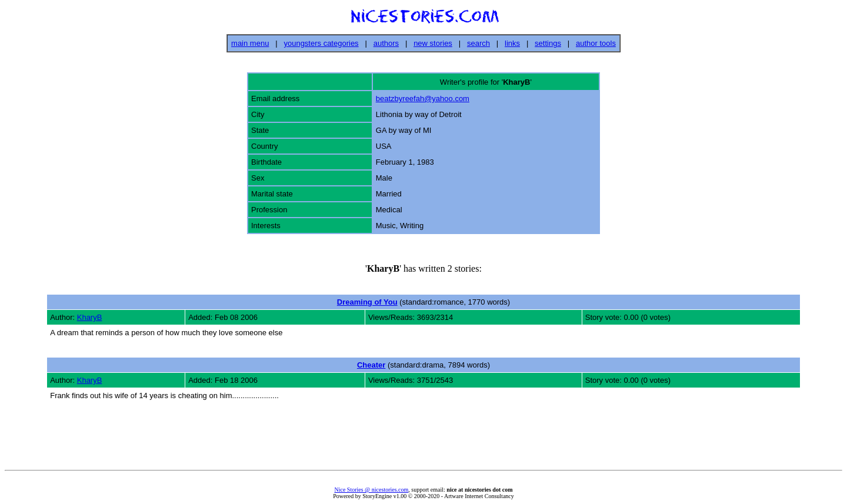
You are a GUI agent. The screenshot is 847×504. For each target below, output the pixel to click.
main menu (250, 43)
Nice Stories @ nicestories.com (371, 490)
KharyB (90, 317)
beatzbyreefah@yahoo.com (423, 99)
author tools (596, 43)
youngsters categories (321, 43)
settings (548, 43)
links (512, 43)
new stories (433, 43)
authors (386, 43)
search (478, 43)
